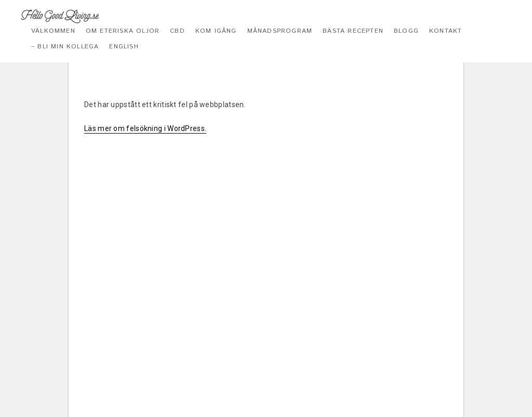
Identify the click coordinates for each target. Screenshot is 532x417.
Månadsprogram (280, 31)
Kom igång (216, 31)
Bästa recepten (353, 31)
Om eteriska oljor (123, 31)
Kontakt (445, 31)
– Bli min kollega (65, 47)
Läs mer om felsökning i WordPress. (145, 128)
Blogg (406, 31)
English (124, 47)
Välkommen (53, 31)
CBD (177, 31)
